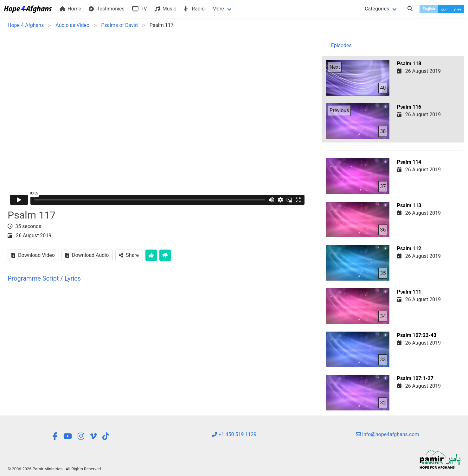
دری (444, 9)
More (218, 9)
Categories (377, 9)
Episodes (341, 45)
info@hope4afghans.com (388, 434)
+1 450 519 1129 (234, 434)
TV (140, 9)
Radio (194, 9)
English (429, 9)
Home (70, 9)
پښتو (457, 9)
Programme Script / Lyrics (44, 278)
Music (165, 9)
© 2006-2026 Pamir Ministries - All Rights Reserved (54, 469)
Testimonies (106, 9)
